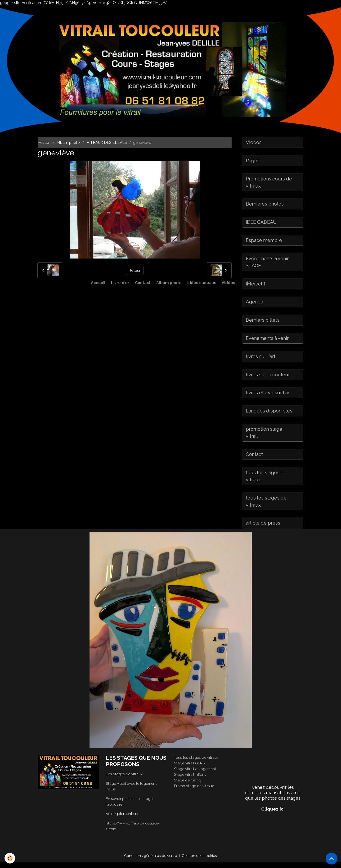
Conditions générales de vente (151, 861)
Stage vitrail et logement (196, 774)
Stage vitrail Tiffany (191, 780)
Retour (135, 270)
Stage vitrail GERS (190, 769)
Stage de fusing (188, 786)
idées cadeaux (202, 283)
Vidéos (228, 283)
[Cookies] (10, 858)
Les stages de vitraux (124, 780)
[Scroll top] (332, 859)
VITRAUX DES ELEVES (106, 142)
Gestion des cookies (200, 861)
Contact (143, 283)
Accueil (98, 283)
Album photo (169, 283)
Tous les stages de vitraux (197, 763)
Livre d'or (120, 283)
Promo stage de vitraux (194, 791)
